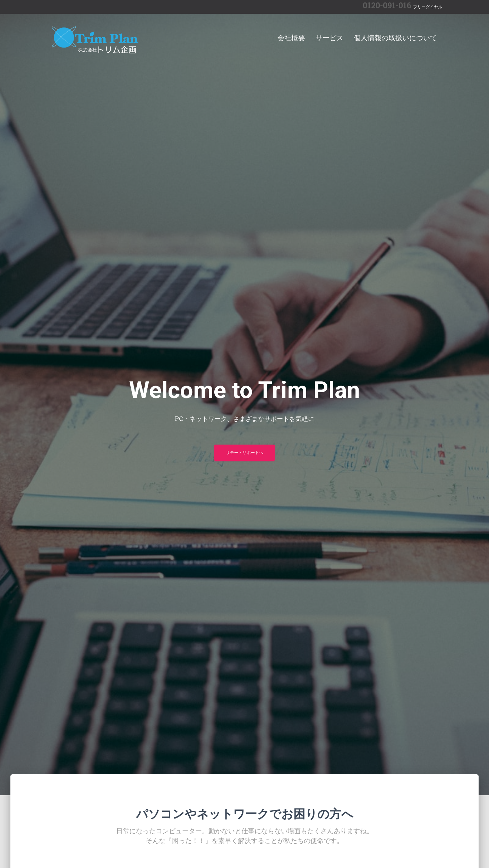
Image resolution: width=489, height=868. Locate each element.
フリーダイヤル (428, 7)
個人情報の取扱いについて (395, 38)
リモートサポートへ (244, 453)
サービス (329, 38)
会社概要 (291, 38)
